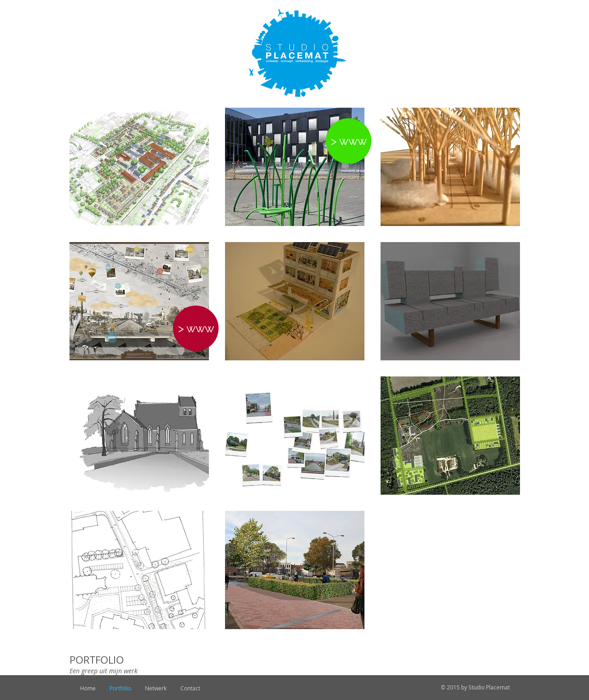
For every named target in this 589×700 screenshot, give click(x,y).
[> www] (349, 141)
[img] (295, 301)
